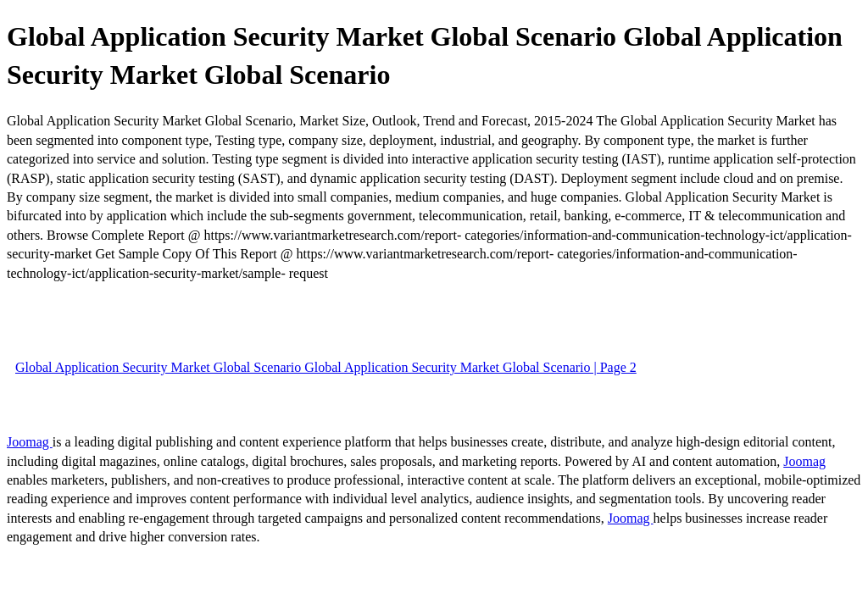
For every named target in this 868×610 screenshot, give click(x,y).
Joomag (30, 442)
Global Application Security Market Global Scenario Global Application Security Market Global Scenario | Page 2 (326, 367)
